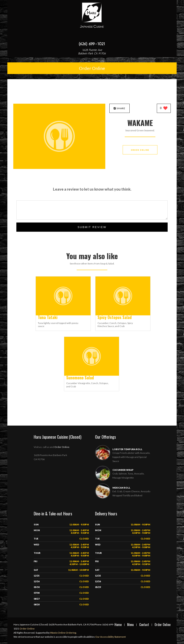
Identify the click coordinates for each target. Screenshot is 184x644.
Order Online (92, 68)
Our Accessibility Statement (110, 637)
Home (118, 625)
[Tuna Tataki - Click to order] (63, 314)
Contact (144, 625)
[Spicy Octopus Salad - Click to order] (123, 314)
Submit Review (92, 227)
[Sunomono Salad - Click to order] (92, 375)
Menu (130, 625)
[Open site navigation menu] (92, 36)
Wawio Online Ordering (63, 633)
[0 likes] (164, 108)
